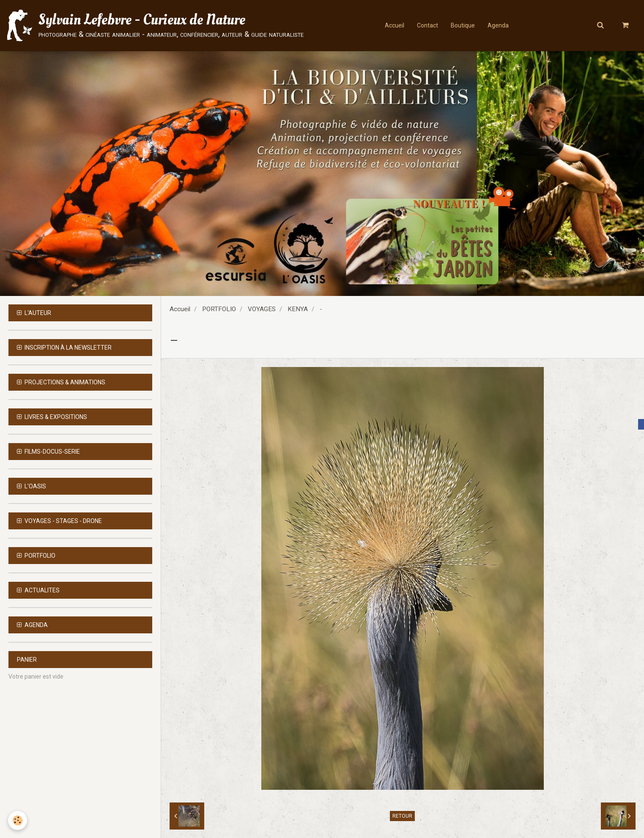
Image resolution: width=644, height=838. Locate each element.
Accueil (395, 25)
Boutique (463, 25)
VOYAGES (262, 309)
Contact (428, 25)
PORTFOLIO (219, 309)
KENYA (298, 309)
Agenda (498, 25)
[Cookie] (18, 820)
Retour (402, 816)
